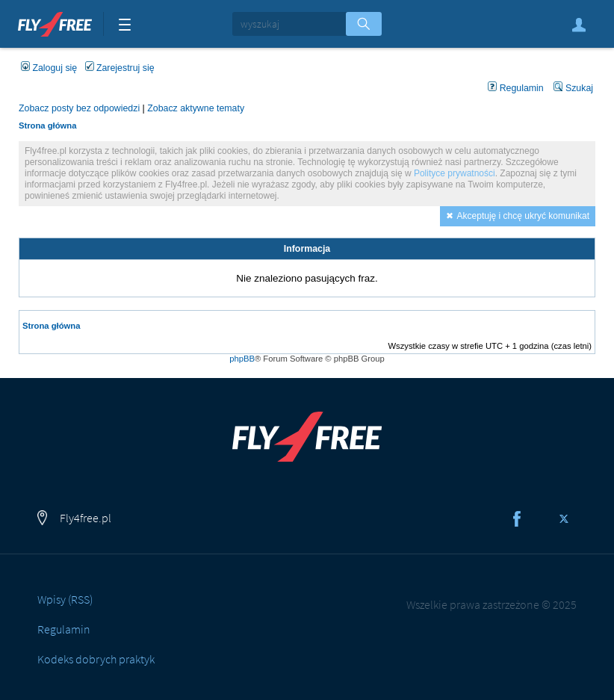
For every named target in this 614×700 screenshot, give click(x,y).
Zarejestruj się (120, 68)
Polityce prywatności (455, 173)
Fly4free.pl (55, 22)
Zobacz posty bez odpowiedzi (79, 108)
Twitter (564, 518)
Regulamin (516, 88)
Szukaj (573, 88)
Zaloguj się (579, 25)
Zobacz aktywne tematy (196, 108)
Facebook (517, 518)
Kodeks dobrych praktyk (96, 659)
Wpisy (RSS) (65, 599)
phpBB (242, 359)
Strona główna (47, 126)
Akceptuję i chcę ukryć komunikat (523, 216)
